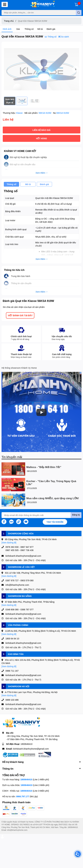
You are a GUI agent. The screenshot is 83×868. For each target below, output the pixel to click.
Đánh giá (51, 29)
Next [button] (76, 69)
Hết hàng (41, 138)
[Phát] (41, 412)
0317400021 (25, 825)
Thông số (29, 29)
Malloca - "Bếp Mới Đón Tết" (44, 467)
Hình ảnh (7, 29)
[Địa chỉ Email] (41, 515)
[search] (79, 13)
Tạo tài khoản (55, 522)
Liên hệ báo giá (41, 130)
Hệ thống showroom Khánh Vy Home (19, 368)
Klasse (20, 113)
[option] (41, 69)
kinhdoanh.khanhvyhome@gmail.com (31, 749)
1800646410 (27, 744)
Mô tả (40, 29)
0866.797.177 (23, 796)
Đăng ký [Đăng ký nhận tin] (76, 515)
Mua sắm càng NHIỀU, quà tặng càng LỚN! (53, 498)
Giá (18, 29)
